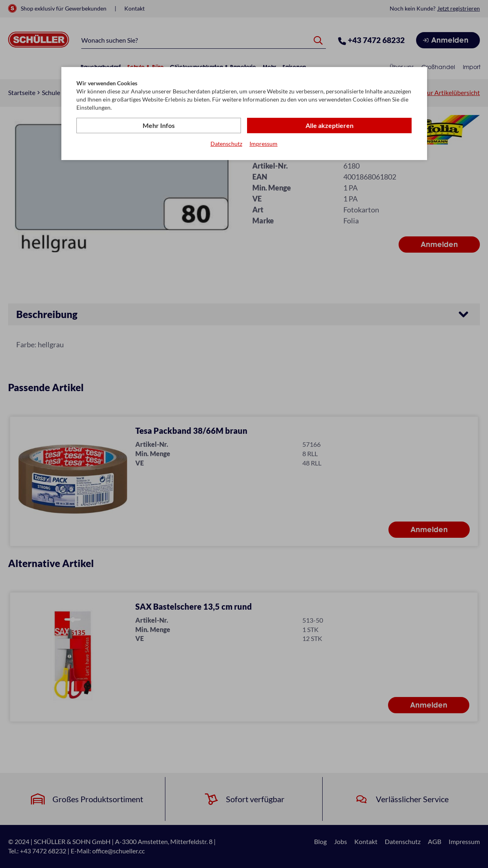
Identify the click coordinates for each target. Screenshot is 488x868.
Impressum (264, 144)
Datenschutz (226, 144)
